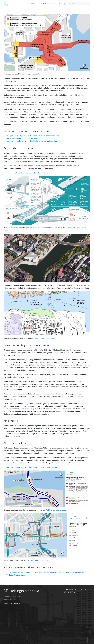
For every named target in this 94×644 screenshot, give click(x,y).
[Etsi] (79, 4)
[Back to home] (7, 4)
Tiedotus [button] (42, 4)
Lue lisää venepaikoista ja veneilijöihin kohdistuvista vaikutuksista (32, 141)
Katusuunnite (12, 572)
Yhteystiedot (55, 4)
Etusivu (32, 4)
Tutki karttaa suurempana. (45, 338)
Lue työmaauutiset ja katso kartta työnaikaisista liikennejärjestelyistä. (33, 136)
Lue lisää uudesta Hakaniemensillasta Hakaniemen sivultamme (31, 173)
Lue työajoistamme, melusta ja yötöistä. (22, 138)
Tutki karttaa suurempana (56, 510)
